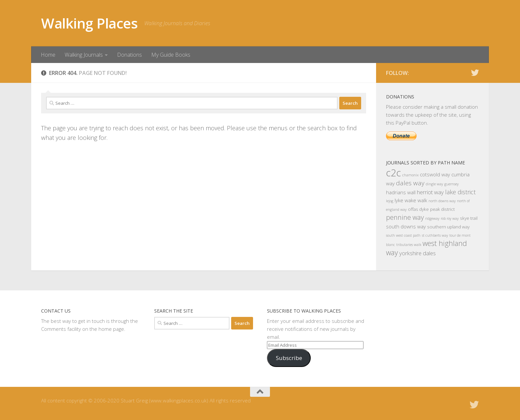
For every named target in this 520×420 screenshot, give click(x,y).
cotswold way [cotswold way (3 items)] (435, 174)
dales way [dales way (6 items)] (410, 183)
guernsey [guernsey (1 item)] (452, 184)
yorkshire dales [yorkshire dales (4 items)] (418, 253)
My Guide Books (171, 55)
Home (48, 55)
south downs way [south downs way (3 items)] (406, 226)
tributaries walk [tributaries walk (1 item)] (409, 245)
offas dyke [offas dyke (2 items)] (418, 209)
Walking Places (89, 23)
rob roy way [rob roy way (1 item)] (450, 218)
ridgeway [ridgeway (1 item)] (432, 218)
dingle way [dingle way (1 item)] (434, 184)
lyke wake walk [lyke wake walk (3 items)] (411, 200)
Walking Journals (84, 55)
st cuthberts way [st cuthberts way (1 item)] (435, 235)
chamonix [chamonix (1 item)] (410, 175)
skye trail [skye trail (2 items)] (469, 218)
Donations (130, 55)
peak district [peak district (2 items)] (442, 209)
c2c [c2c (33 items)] (393, 173)
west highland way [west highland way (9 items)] (426, 248)
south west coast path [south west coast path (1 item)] (403, 235)
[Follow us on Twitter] (475, 73)
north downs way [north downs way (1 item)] (442, 201)
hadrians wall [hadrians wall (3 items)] (401, 192)
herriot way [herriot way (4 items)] (430, 192)
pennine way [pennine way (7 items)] (405, 217)
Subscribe (289, 358)
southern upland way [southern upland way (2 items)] (448, 227)
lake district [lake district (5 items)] (460, 192)
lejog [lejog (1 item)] (390, 201)
